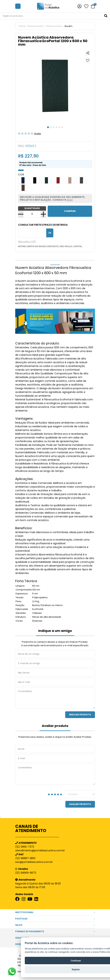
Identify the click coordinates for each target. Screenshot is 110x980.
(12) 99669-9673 (26, 873)
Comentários (55, 698)
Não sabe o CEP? (27, 242)
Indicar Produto (80, 715)
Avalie (37, 134)
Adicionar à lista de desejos (88, 60)
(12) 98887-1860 (25, 858)
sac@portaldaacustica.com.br (34, 862)
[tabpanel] (55, 86)
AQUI (70, 200)
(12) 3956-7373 (25, 847)
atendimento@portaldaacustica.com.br (40, 850)
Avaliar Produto (80, 804)
